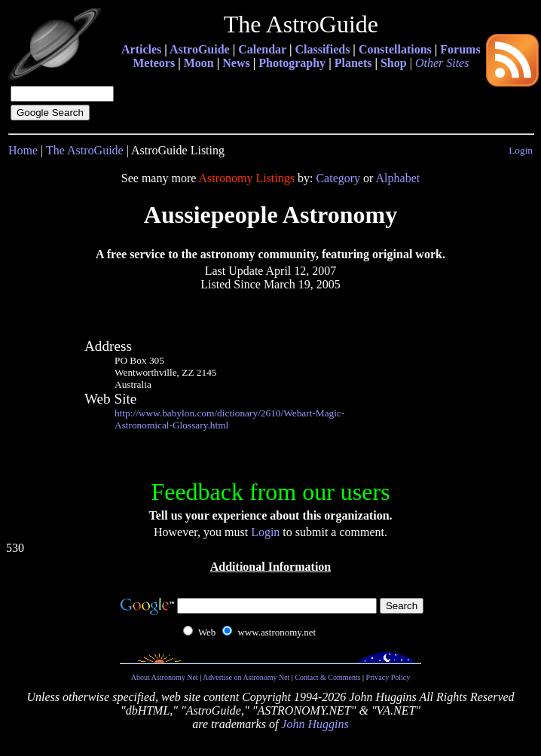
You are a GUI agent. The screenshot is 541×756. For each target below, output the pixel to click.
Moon (199, 63)
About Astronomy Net (165, 677)
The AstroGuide (85, 150)
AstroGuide (200, 49)
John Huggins (315, 724)
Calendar (262, 49)
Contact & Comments (327, 677)
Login (521, 150)
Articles (141, 49)
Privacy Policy (388, 677)
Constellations (395, 49)
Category (338, 178)
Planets (353, 63)
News (236, 63)
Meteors (154, 63)
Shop (394, 63)
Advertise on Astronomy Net (246, 677)
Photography (292, 63)
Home (23, 150)
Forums (460, 49)
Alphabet (398, 178)
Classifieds (322, 49)
